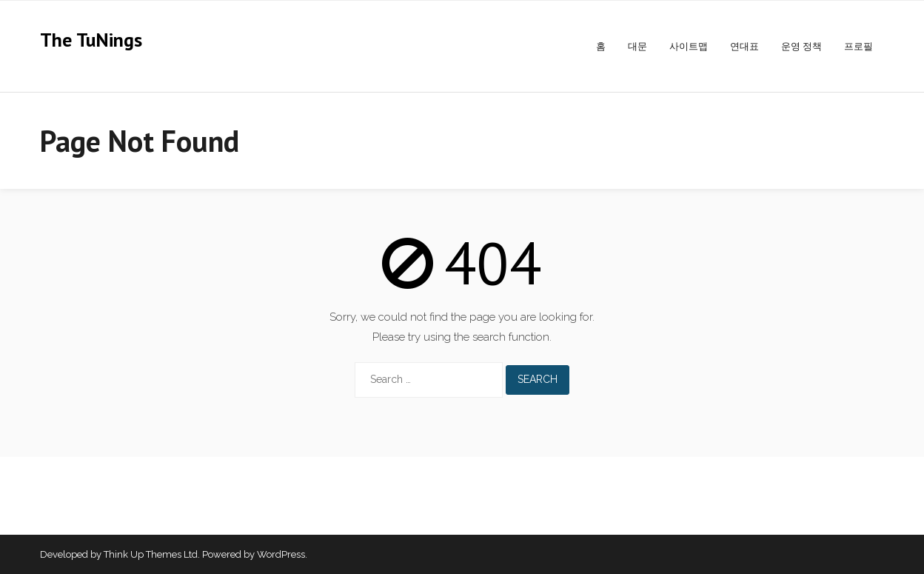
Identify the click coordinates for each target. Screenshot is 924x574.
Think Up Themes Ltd (151, 554)
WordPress (281, 554)
